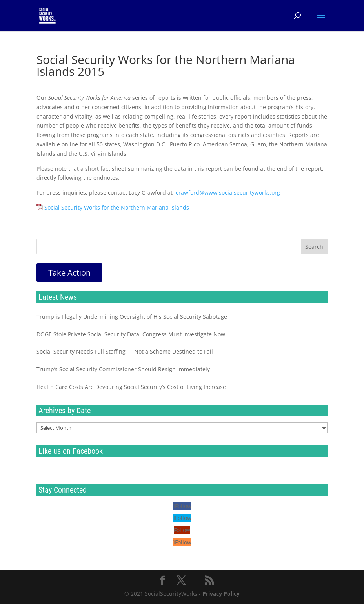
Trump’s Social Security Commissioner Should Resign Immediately (123, 369)
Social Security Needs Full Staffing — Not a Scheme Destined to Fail (125, 351)
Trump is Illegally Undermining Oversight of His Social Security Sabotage (132, 317)
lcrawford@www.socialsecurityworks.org (227, 193)
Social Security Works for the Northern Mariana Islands (117, 207)
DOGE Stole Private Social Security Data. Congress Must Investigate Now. (132, 334)
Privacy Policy (221, 594)
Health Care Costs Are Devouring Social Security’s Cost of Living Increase (131, 387)
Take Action (69, 273)
